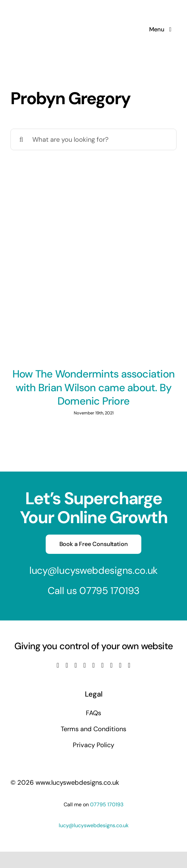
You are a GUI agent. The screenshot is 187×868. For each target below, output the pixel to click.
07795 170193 (109, 591)
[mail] (120, 665)
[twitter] (67, 665)
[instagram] (76, 665)
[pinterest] (111, 665)
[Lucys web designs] (45, 9)
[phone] (129, 665)
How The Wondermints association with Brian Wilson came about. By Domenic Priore (93, 387)
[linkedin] (93, 665)
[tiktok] (102, 665)
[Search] (21, 139)
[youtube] (85, 665)
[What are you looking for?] (93, 139)
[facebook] (58, 665)
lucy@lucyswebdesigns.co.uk (93, 570)
